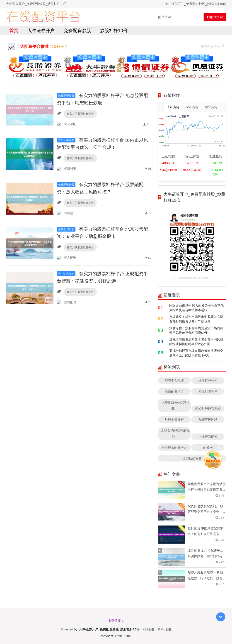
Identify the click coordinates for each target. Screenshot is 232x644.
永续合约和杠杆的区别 (175, 433)
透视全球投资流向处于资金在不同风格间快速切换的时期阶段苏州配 (196, 342)
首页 (14, 30)
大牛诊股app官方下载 (175, 405)
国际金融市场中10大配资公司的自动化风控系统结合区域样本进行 (196, 308)
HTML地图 (164, 629)
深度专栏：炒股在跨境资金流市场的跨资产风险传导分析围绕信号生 (196, 330)
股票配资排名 (174, 391)
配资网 (208, 447)
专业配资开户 (208, 391)
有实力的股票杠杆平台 (80, 114)
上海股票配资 (208, 437)
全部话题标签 (192, 458)
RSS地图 (149, 629)
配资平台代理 (174, 380)
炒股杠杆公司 (208, 380)
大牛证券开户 (41, 30)
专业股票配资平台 (174, 447)
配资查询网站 (208, 419)
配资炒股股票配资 (208, 408)
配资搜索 (215, 17)
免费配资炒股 (77, 30)
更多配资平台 (212, 46)
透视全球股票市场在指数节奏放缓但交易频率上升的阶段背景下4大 (196, 353)
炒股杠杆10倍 (114, 30)
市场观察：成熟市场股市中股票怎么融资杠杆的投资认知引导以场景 (196, 319)
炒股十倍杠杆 (174, 419)
